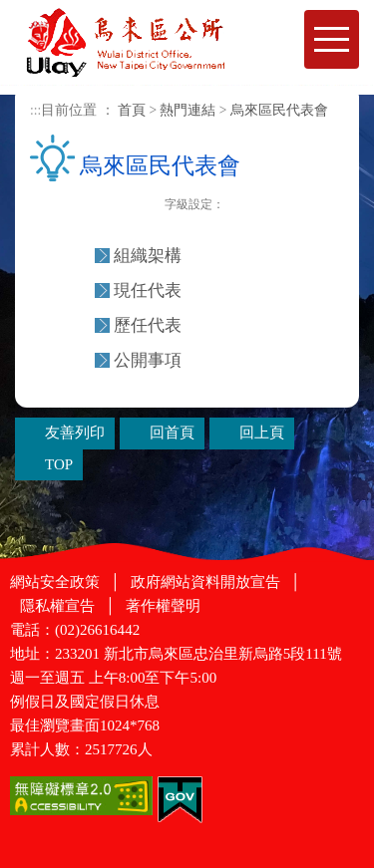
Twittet (131, 205)
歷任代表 (148, 325)
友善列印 (152, 205)
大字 (282, 207)
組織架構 (148, 256)
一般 (260, 207)
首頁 (132, 110)
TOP (59, 464)
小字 (238, 207)
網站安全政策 (55, 582)
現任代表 (148, 290)
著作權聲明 (163, 606)
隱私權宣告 (57, 606)
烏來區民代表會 (279, 110)
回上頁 (262, 433)
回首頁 (172, 433)
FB (89, 205)
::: (35, 110)
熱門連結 (187, 110)
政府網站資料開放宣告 (205, 582)
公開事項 (148, 360)
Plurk (110, 205)
